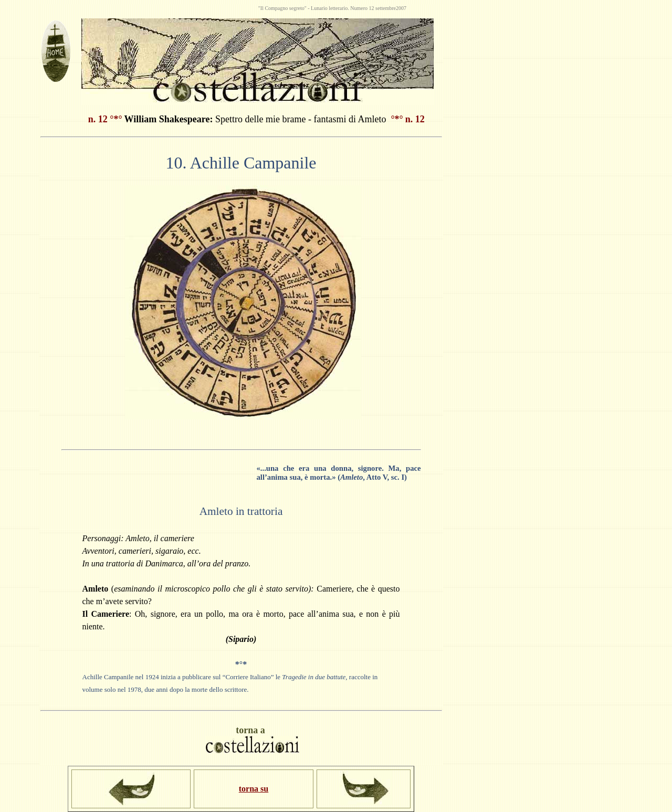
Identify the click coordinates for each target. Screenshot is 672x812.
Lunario (320, 8)
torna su (254, 789)
